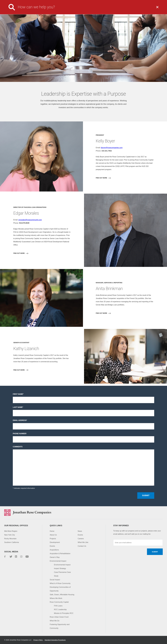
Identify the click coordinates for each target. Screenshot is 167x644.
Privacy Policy (38, 640)
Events (52, 546)
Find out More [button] (101, 178)
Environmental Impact (58, 561)
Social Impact (55, 580)
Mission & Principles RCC (64, 613)
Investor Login (120, 2)
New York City (10, 535)
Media (96, 2)
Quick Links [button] (56, 526)
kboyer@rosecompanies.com (112, 148)
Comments (18, 447)
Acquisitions (54, 550)
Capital (148, 9)
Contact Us (135, 2)
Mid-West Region (11, 531)
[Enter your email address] (138, 543)
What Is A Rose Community (60, 583)
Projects (111, 9)
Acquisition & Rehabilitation (60, 554)
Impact (130, 9)
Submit (146, 495)
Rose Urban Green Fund (59, 617)
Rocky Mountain (10, 539)
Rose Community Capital (59, 602)
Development (55, 542)
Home (52, 531)
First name (18, 394)
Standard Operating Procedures (55, 640)
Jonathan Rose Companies (18, 9)
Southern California (12, 542)
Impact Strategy (60, 568)
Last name (18, 407)
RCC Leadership (60, 610)
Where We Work (56, 598)
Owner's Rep (55, 557)
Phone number (20, 434)
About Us (69, 9)
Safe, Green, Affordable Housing (62, 595)
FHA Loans (58, 606)
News (80, 531)
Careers (106, 2)
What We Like (83, 542)
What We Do (90, 9)
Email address (20, 420)
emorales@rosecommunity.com (30, 220)
